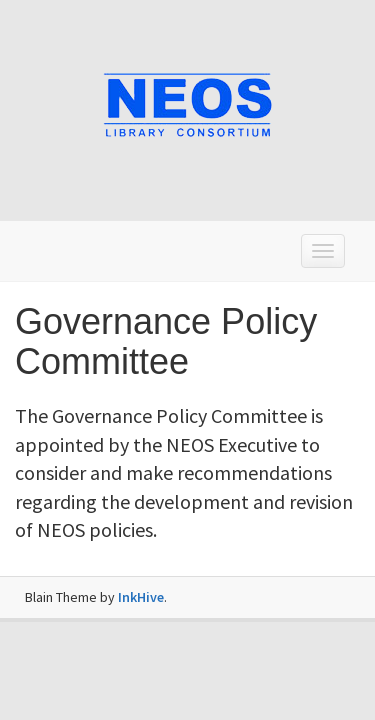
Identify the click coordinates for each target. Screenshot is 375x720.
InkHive (141, 597)
